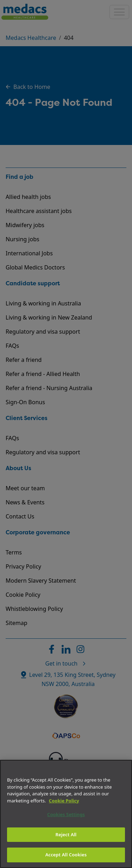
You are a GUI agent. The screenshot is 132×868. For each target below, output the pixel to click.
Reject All (66, 834)
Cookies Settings (66, 814)
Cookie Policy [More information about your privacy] (64, 801)
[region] (66, 814)
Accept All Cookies (66, 855)
